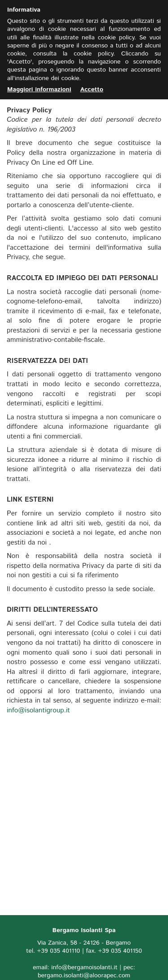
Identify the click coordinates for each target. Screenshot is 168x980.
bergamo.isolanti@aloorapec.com (84, 976)
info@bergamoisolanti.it (84, 967)
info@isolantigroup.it (38, 711)
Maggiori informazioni (39, 89)
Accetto (92, 89)
